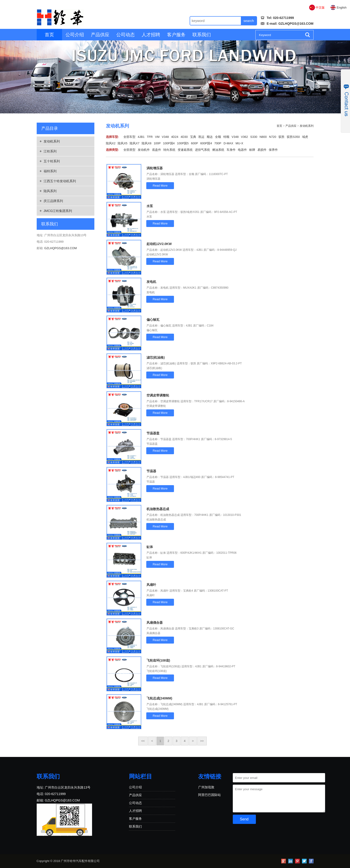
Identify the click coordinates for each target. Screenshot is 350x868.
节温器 (151, 471)
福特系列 (50, 171)
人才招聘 (151, 35)
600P (194, 143)
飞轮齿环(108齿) (158, 660)
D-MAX (228, 143)
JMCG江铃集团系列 (58, 211)
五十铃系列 (52, 161)
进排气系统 (202, 150)
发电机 (151, 282)
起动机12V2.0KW (159, 244)
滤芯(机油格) (156, 357)
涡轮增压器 (155, 168)
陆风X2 (111, 143)
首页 (49, 35)
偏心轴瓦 (153, 320)
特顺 (226, 137)
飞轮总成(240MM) (159, 698)
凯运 (201, 137)
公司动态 (126, 35)
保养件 (273, 150)
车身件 (231, 150)
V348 (165, 137)
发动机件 (144, 150)
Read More (160, 186)
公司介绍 (75, 35)
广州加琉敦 (206, 787)
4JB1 (141, 137)
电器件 (242, 150)
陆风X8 (147, 143)
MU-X (239, 143)
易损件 (262, 150)
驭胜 (281, 137)
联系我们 (202, 35)
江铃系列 (50, 151)
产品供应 (100, 35)
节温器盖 (153, 433)
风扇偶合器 (155, 623)
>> (202, 741)
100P (157, 143)
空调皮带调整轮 (158, 395)
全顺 (218, 137)
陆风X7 (135, 143)
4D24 (175, 137)
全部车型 (129, 137)
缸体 (150, 547)
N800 (263, 137)
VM (157, 137)
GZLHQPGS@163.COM (296, 24)
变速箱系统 (185, 150)
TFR (150, 137)
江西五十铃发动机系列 (60, 181)
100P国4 (169, 143)
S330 (254, 137)
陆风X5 (123, 143)
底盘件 (157, 150)
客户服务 (176, 35)
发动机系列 (52, 141)
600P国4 (206, 143)
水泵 (150, 206)
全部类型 (129, 150)
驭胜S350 (293, 137)
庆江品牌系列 (53, 201)
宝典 (193, 137)
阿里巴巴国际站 (209, 795)
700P (218, 143)
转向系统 (169, 150)
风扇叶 (151, 585)
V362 (244, 137)
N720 (273, 137)
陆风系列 (50, 191)
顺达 (210, 137)
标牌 (252, 150)
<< (143, 741)
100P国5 (183, 143)
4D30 (184, 137)
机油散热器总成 (158, 509)
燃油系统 (218, 150)
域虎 (305, 137)
